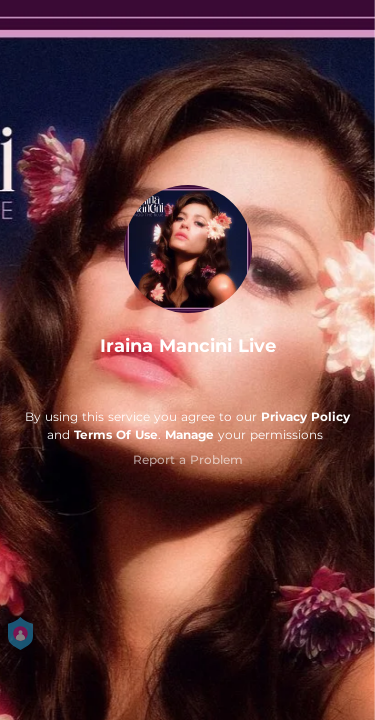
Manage (189, 434)
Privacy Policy (305, 416)
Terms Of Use (116, 434)
